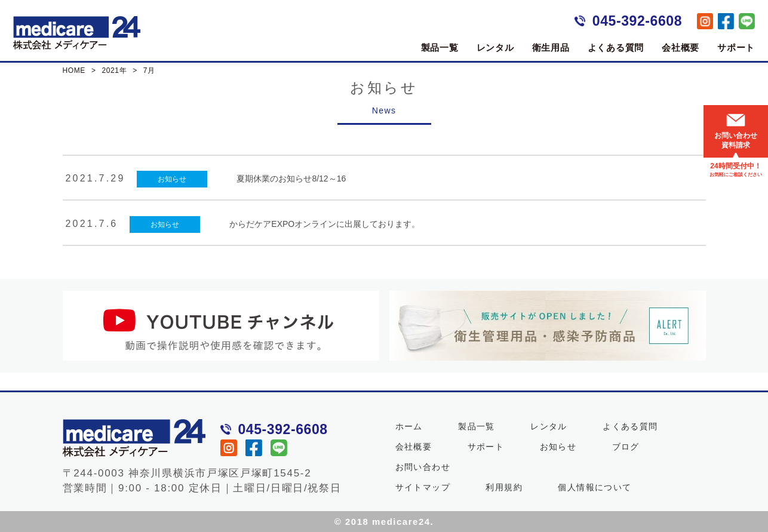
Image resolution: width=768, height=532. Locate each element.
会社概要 (681, 47)
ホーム (409, 426)
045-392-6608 (637, 21)
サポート (736, 47)
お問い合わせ (423, 466)
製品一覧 (440, 47)
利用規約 (504, 487)
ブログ (626, 446)
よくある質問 (616, 47)
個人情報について (595, 487)
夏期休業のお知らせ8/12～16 (291, 179)
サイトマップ (423, 487)
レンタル (495, 47)
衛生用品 (551, 47)
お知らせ (172, 179)
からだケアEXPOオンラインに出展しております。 (325, 223)
